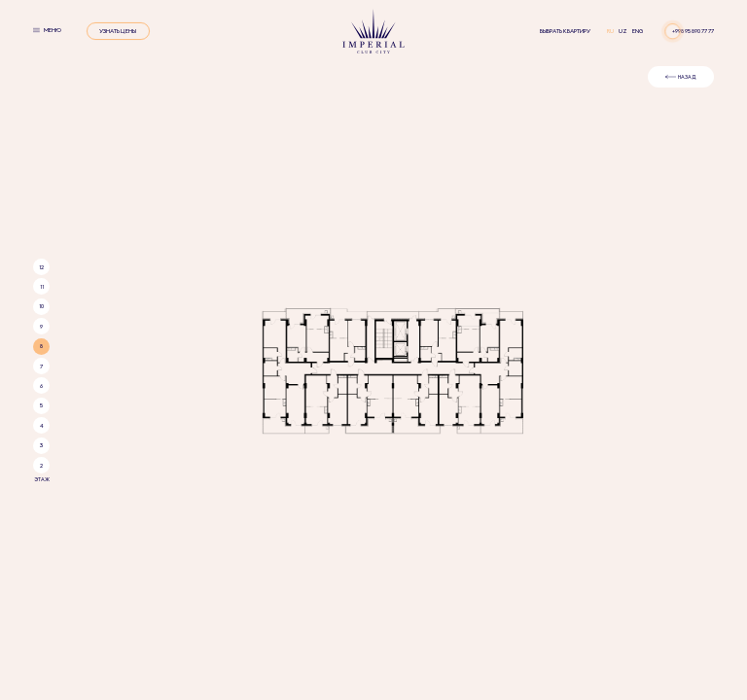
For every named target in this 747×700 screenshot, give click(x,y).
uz (623, 31)
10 (41, 122)
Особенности (301, 421)
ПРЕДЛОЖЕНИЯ (446, 421)
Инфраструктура (373, 421)
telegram (374, 492)
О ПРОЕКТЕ (242, 421)
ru (611, 31)
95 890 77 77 (373, 454)
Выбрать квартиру (565, 31)
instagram (300, 492)
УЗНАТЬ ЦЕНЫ (118, 31)
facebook (338, 492)
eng (638, 31)
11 (42, 102)
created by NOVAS (430, 492)
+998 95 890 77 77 (693, 31)
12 (41, 83)
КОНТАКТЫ (506, 421)
